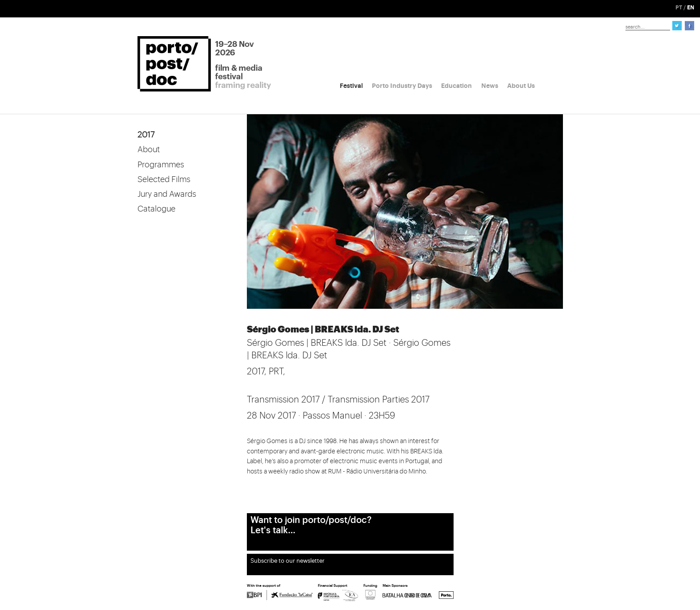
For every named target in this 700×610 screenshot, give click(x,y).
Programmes (161, 165)
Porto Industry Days (402, 86)
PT (679, 8)
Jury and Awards (167, 194)
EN (691, 8)
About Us (521, 86)
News (490, 86)
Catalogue (156, 209)
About (149, 149)
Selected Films (164, 179)
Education (456, 86)
